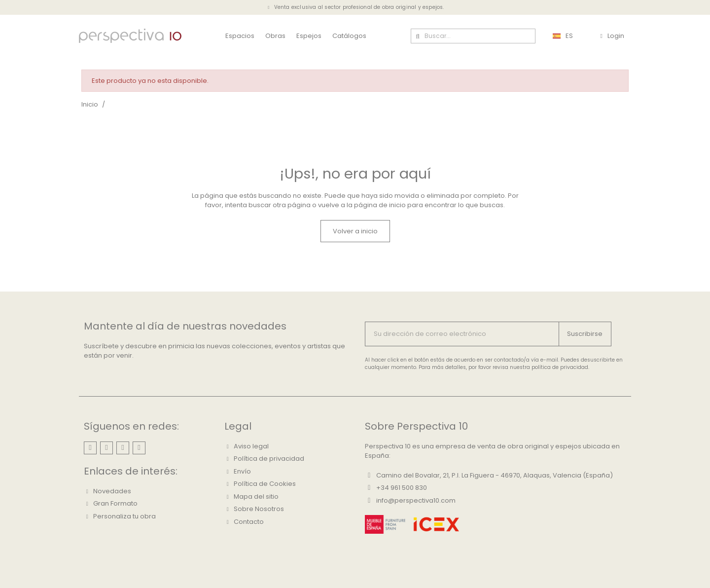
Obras (275, 36)
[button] (355, 231)
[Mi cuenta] (612, 36)
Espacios (240, 36)
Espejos (309, 36)
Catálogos (349, 36)
